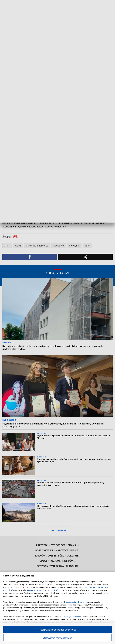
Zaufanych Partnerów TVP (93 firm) (43, 590)
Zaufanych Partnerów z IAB (66, 622)
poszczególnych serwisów (77, 602)
